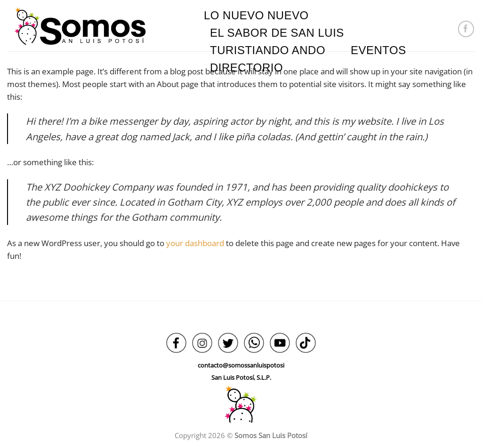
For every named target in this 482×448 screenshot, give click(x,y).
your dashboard (195, 243)
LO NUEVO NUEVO (256, 15)
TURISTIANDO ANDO (268, 50)
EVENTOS (378, 50)
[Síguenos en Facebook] (466, 29)
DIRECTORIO (246, 68)
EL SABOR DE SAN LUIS (277, 33)
